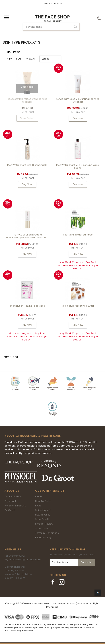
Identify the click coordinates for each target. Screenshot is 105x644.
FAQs (38, 506)
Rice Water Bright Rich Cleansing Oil (27, 165)
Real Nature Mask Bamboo (78, 235)
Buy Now (78, 118)
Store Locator (43, 528)
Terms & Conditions (47, 533)
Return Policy (43, 515)
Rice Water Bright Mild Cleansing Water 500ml (78, 166)
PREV (9, 59)
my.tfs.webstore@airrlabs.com (23, 560)
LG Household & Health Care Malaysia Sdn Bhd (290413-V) (57, 603)
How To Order (43, 501)
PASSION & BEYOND (15, 506)
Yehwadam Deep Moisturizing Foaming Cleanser (78, 100)
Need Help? (13, 550)
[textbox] (51, 27)
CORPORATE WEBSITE (52, 4)
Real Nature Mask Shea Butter (78, 306)
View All (31, 59)
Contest (40, 496)
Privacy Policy (43, 537)
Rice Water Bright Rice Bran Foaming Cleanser (27, 100)
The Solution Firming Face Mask (27, 306)
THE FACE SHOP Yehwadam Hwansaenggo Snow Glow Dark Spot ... (27, 236)
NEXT (19, 59)
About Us (12, 491)
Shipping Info (43, 510)
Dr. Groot (10, 510)
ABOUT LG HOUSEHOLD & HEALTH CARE (33, 436)
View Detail (27, 118)
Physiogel (10, 501)
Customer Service (50, 491)
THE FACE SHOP (13, 496)
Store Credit (42, 519)
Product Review (44, 524)
